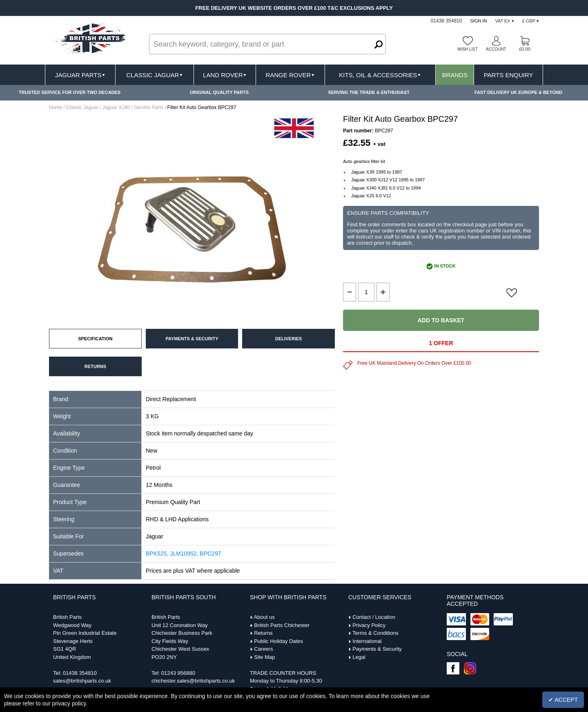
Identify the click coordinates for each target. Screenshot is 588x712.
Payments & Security (377, 649)
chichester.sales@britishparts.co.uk (193, 681)
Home (56, 107)
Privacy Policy (369, 625)
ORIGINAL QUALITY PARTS (219, 92)
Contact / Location (374, 617)
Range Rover (290, 75)
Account (496, 49)
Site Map (264, 657)
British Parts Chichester (282, 625)
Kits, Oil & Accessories (380, 75)
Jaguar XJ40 (116, 107)
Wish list (468, 49)
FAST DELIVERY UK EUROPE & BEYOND (518, 92)
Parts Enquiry (509, 75)
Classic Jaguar (155, 75)
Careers (263, 649)
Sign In (478, 21)
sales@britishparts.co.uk (82, 681)
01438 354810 (80, 673)
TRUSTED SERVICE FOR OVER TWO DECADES (70, 92)
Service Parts (148, 107)
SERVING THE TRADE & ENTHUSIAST (369, 92)
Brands (455, 75)
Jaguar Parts (80, 75)
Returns (263, 633)
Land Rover (225, 75)
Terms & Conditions (375, 633)
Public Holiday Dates (278, 641)
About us (264, 617)
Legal (359, 657)
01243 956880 (178, 673)
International (367, 641)
